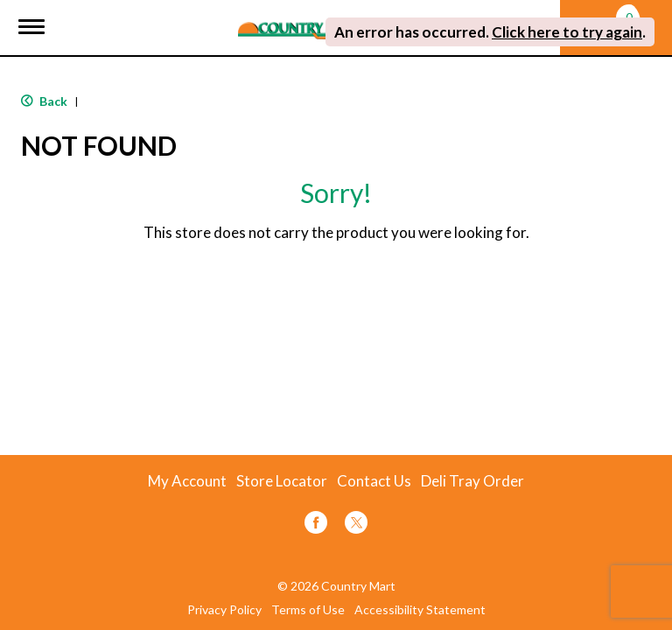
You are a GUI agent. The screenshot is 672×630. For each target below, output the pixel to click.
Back (44, 101)
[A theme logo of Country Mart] (304, 20)
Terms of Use (308, 610)
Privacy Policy (224, 610)
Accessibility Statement (420, 610)
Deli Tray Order (472, 481)
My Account (187, 481)
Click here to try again (567, 32)
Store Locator (282, 481)
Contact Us (374, 481)
